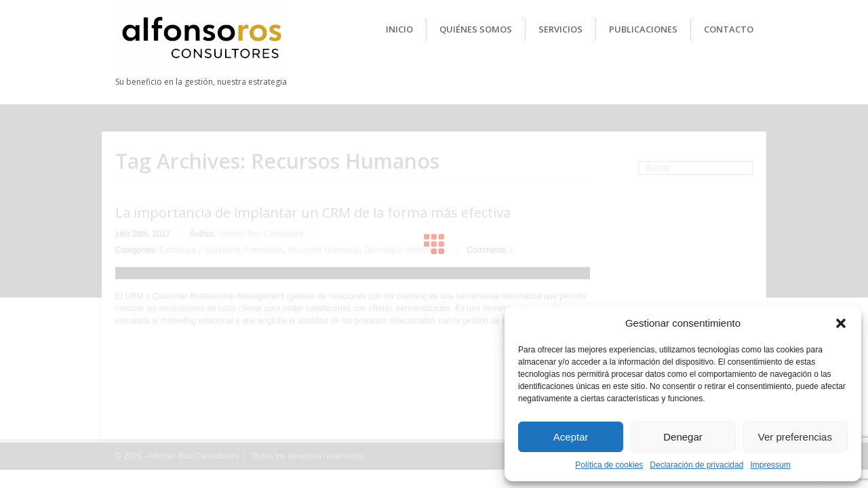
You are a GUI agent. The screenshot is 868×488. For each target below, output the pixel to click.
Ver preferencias (795, 437)
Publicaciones (643, 29)
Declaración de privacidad (696, 465)
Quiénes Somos (476, 29)
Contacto (729, 29)
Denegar (683, 437)
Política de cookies (609, 465)
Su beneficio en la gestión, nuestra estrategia (201, 82)
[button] (841, 323)
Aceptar (571, 437)
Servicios (560, 29)
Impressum (770, 465)
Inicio (399, 29)
